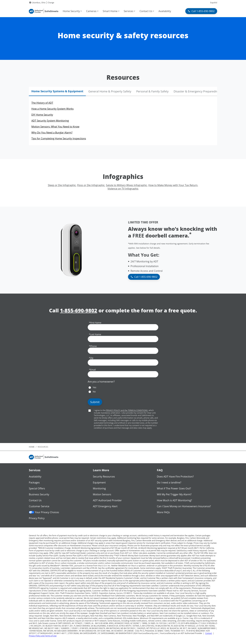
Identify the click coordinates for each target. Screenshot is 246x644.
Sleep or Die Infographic (62, 185)
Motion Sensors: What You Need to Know (55, 127)
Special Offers (37, 488)
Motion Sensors (102, 494)
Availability (35, 477)
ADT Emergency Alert (105, 506)
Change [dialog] (51, 3)
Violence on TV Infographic (123, 189)
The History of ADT (42, 103)
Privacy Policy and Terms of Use (43, 636)
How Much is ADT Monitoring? (174, 500)
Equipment (99, 482)
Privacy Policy (37, 518)
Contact (209, 633)
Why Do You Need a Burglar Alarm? (52, 133)
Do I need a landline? (169, 482)
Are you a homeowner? (101, 382)
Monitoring (99, 488)
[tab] (57, 91)
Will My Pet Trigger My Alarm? (174, 494)
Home (32, 447)
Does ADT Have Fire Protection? (175, 477)
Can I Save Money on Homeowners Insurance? (184, 506)
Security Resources (104, 477)
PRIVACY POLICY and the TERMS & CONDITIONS (127, 410)
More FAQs (163, 512)
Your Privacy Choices (44, 512)
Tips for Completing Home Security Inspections (59, 138)
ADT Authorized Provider (107, 500)
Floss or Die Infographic (91, 185)
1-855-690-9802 (79, 310)
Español (214, 3)
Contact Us (35, 500)
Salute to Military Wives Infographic (126, 185)
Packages (34, 482)
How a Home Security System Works (52, 109)
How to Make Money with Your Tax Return (173, 185)
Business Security (39, 494)
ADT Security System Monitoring (50, 121)
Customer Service (39, 506)
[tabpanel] (123, 121)
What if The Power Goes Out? (174, 488)
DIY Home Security (42, 115)
